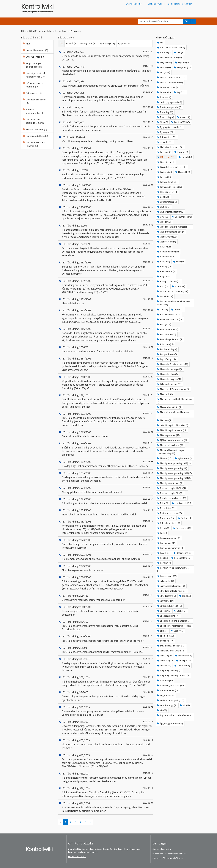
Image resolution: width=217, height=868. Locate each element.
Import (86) (178, 286)
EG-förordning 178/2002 (74, 395)
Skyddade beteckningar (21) (171, 591)
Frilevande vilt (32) (167, 182)
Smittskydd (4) (165, 601)
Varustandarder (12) (168, 690)
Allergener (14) (182, 67)
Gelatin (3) (163, 197)
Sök (187, 21)
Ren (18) (162, 558)
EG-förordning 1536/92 (73, 347)
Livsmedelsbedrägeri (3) (170, 369)
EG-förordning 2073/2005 (75, 566)
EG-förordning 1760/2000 (75, 377)
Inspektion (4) (165, 296)
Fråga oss (157, 858)
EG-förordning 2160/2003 (75, 607)
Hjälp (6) (178, 262)
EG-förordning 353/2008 (74, 677)
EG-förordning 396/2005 (74, 707)
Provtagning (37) (166, 543)
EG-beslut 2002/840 (71, 67)
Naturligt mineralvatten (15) (171, 498)
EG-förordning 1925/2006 (75, 499)
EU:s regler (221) (166, 157)
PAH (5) (162, 533)
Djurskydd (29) (165, 132)
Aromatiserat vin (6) (167, 87)
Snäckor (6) (164, 611)
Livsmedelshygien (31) (169, 379)
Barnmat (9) (164, 97)
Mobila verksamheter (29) (170, 445)
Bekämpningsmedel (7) (169, 107)
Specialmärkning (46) (168, 616)
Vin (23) (162, 710)
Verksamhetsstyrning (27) (170, 700)
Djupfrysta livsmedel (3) (169, 127)
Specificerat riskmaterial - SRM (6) (174, 626)
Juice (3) (162, 310)
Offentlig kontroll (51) (168, 523)
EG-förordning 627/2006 (74, 803)
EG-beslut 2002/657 (71, 52)
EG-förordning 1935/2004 (75, 510)
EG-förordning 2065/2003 (75, 555)
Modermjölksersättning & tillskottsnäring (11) (170, 452)
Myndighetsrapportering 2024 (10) (174, 473)
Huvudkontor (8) (166, 272)
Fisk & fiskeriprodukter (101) (172, 167)
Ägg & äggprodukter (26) (170, 723)
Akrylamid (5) (164, 63)
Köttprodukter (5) (167, 354)
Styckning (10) (165, 641)
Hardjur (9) (163, 262)
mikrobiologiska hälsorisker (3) (172, 425)
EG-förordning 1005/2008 (75, 148)
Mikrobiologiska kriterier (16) (172, 430)
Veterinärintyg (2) (167, 705)
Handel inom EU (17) (168, 252)
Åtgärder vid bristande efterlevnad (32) (175, 717)
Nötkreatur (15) (166, 518)
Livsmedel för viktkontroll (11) (172, 364)
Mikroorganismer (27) (168, 435)
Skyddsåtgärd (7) (166, 596)
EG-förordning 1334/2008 (75, 310)
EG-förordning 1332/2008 (75, 281)
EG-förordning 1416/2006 (75, 329)
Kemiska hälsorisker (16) (170, 319)
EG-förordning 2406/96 (73, 622)
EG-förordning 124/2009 (74, 244)
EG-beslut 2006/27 (71, 107)
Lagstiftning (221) (107, 44)
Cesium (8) (183, 117)
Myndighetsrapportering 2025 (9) (174, 478)
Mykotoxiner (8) (183, 458)
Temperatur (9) (183, 656)
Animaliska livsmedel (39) (170, 82)
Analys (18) (163, 72)
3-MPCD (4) (164, 53)
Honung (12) (164, 267)
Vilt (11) (185, 705)
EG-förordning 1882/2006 (75, 462)
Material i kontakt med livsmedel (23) (173, 414)
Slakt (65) (185, 596)
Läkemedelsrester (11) (169, 384)
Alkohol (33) (164, 67)
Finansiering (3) (166, 162)
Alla (61, 44)
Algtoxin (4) (182, 63)
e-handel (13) (164, 142)
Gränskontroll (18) (167, 237)
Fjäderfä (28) (164, 172)
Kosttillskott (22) (166, 334)
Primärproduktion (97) (169, 538)
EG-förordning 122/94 (73, 226)
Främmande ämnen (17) (169, 187)
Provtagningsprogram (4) (170, 548)
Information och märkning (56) (172, 291)
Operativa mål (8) (182, 528)
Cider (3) (162, 122)
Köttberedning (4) (167, 349)
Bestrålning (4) (165, 117)
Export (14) (185, 157)
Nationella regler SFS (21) (170, 493)
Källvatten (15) (165, 344)
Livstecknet (158, 854)
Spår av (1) (177, 631)
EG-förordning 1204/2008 (75, 207)
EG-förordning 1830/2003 (75, 443)
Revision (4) (164, 563)
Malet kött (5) (165, 394)
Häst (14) (163, 286)
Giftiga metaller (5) (167, 202)
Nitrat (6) (163, 503)
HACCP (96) (164, 247)
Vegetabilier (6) (165, 695)
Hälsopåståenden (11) (169, 281)
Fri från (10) (164, 177)
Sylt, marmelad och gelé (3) (171, 646)
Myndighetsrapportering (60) (172, 468)
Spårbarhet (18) (166, 636)
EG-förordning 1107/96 (73, 170)
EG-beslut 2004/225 (71, 93)
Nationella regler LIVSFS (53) (172, 488)
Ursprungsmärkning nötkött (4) (173, 676)
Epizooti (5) (181, 152)
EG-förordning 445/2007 (74, 722)
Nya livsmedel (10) (182, 503)
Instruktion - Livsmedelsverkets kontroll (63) (173, 303)
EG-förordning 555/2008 (74, 774)
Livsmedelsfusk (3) (167, 374)
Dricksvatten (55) (166, 137)
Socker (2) (180, 611)
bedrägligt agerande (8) (169, 102)
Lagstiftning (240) (167, 359)
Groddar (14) (164, 222)
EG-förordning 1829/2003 (75, 432)
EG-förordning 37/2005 (73, 692)
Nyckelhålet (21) (166, 508)
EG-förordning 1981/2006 (75, 522)
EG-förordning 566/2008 (74, 788)
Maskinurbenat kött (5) (169, 407)
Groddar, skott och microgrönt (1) (174, 227)
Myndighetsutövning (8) (170, 483)
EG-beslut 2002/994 (71, 81)
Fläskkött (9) (182, 172)
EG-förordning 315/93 (73, 648)
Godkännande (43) (182, 217)
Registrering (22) (183, 553)
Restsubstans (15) (181, 558)
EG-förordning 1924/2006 (75, 488)
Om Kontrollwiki (155, 4)
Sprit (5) (162, 631)
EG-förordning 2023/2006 (75, 540)
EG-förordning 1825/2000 (75, 414)
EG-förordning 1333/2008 (75, 299)
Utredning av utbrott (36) (170, 685)
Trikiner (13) (164, 666)
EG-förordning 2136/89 (73, 596)
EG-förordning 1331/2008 (75, 262)
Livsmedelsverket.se (162, 849)
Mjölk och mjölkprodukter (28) (172, 440)
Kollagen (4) (164, 324)
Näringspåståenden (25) (170, 513)
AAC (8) (179, 53)
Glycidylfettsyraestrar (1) (170, 212)
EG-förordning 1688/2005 (75, 359)
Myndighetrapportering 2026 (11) (174, 463)
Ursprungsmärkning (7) (169, 671)
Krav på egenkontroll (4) (170, 339)
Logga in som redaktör (179, 4)
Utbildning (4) (165, 680)
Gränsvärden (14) (166, 242)
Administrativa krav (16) (169, 58)
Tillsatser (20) (165, 661)
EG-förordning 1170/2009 (75, 185)
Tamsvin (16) (164, 656)
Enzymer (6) (164, 152)
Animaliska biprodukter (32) (171, 77)
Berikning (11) (165, 112)
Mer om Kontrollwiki (77, 857)
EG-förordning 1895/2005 (75, 473)
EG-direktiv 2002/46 (71, 137)
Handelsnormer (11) (168, 257)
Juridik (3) (177, 310)
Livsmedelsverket (134, 4)
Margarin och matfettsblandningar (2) (174, 401)
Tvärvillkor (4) (182, 666)
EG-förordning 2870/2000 (75, 636)
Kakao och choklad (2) (168, 314)
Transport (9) (183, 661)
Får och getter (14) (167, 192)
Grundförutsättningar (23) (171, 232)
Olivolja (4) (163, 528)
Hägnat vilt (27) (165, 276)
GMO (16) (163, 217)
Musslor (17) (164, 458)
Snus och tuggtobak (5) (169, 606)
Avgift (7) (179, 92)
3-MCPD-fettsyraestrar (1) (171, 48)
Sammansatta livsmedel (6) (171, 586)
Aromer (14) (164, 92)
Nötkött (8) (184, 518)
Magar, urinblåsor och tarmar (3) (173, 389)
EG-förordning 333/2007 (74, 659)
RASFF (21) (163, 553)
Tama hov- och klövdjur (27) (171, 651)
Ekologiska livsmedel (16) (170, 147)
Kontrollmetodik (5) (167, 329)
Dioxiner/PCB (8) (180, 122)
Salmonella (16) (165, 581)
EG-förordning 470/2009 (74, 755)
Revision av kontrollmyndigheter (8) (174, 569)
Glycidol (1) (163, 207)
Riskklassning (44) (167, 576)
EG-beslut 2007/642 (71, 122)
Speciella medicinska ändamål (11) (174, 621)
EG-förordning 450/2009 (74, 740)
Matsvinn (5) (164, 420)
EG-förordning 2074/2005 (75, 577)
